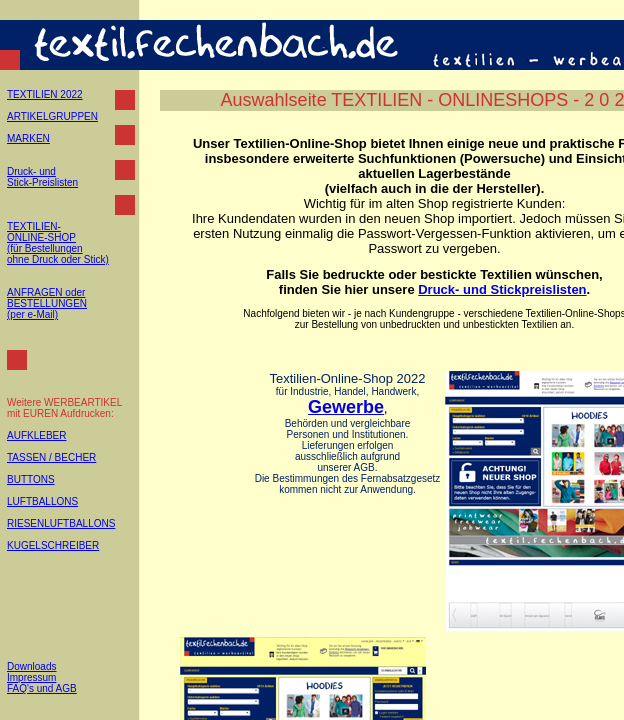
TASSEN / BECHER (51, 457)
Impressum (31, 677)
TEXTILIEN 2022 (45, 94)
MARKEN (28, 138)
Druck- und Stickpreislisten (502, 289)
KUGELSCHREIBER (53, 545)
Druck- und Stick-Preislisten (42, 177)
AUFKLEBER (36, 435)
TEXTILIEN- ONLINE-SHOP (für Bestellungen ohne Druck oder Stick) (58, 243)
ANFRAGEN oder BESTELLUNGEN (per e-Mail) (47, 303)
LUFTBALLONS (42, 501)
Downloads (31, 666)
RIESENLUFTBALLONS (61, 523)
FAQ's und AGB (42, 688)
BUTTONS (31, 479)
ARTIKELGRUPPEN (52, 116)
